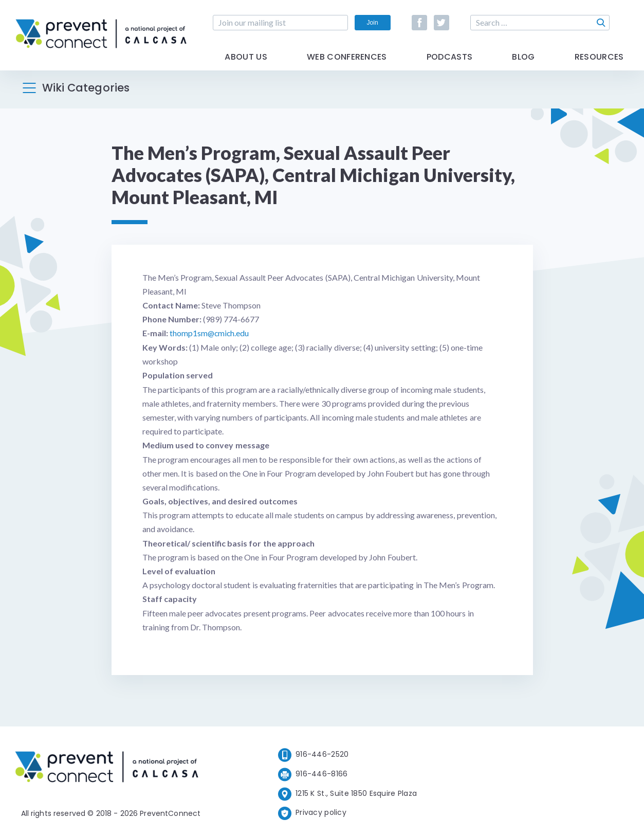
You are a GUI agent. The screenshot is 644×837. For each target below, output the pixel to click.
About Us (246, 63)
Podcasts (450, 63)
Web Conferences (347, 63)
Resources (599, 63)
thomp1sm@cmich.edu (210, 333)
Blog (523, 63)
